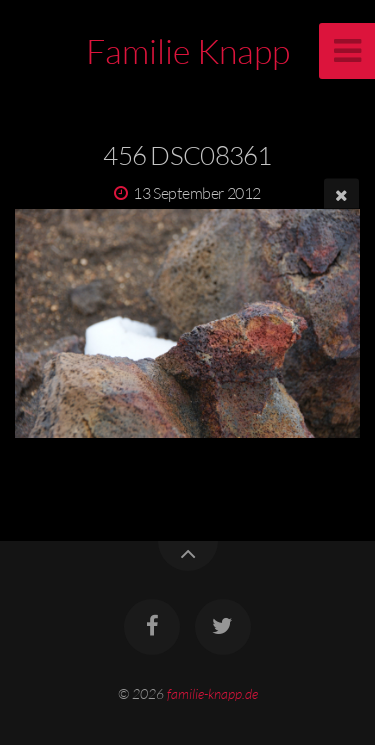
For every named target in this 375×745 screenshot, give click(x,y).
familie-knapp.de (212, 693)
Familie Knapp (188, 51)
